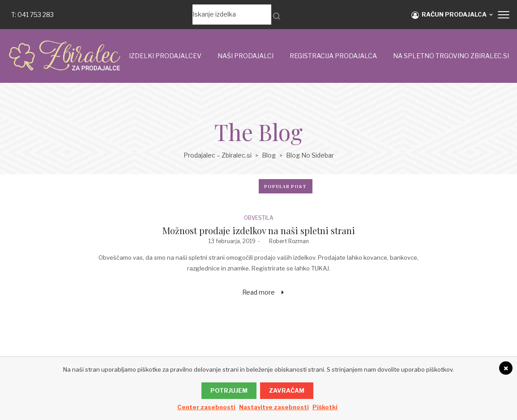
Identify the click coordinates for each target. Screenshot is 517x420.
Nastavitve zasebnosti (274, 407)
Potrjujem (229, 390)
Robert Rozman (286, 241)
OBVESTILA (259, 218)
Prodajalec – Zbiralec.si (218, 155)
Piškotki (325, 407)
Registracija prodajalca (333, 56)
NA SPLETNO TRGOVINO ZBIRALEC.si (451, 56)
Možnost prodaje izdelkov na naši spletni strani (259, 230)
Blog (269, 155)
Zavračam (287, 390)
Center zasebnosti (206, 407)
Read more (258, 292)
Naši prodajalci (246, 56)
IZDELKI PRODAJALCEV (165, 56)
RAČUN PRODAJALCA (449, 15)
